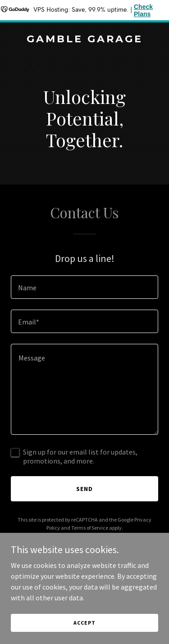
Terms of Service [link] (90, 528)
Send (84, 489)
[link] (84, 40)
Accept (84, 623)
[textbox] (84, 287)
